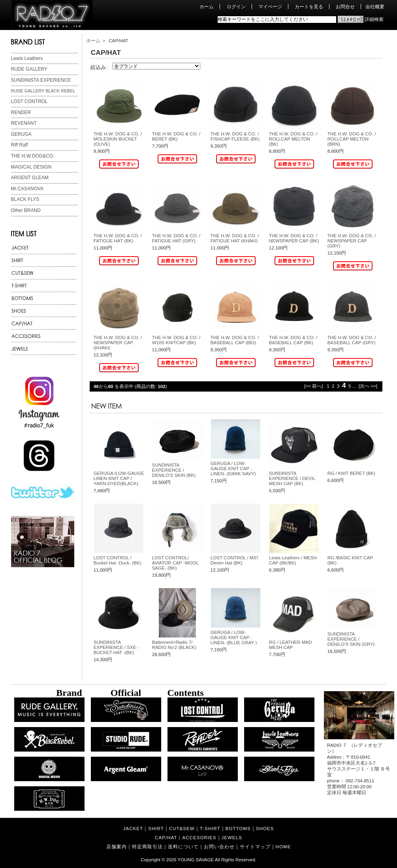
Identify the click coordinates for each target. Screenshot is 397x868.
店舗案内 (117, 846)
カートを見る (309, 7)
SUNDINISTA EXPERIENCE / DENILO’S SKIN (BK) (174, 470)
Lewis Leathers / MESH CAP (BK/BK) (293, 560)
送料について (183, 846)
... (354, 386)
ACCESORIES (199, 837)
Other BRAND (26, 210)
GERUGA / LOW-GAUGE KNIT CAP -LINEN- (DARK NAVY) (233, 468)
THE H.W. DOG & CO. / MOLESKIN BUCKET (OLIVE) (118, 139)
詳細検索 (374, 19)
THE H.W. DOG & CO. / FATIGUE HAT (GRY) (176, 238)
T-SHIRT (210, 828)
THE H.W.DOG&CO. (33, 156)
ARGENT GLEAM (30, 178)
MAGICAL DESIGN (31, 167)
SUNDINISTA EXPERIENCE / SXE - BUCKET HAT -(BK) (116, 647)
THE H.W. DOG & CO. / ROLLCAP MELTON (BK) (293, 139)
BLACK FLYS (25, 199)
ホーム (207, 7)
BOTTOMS (238, 828)
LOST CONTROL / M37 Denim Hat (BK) (235, 560)
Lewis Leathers (27, 58)
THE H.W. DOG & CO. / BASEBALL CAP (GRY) (352, 340)
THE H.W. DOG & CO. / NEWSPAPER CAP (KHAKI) (118, 342)
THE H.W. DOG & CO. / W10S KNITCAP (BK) (176, 340)
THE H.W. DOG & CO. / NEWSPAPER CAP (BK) (294, 238)
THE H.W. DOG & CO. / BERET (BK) (176, 136)
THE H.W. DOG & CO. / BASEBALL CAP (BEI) (235, 340)
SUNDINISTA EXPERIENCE (41, 80)
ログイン (236, 7)
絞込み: (99, 67)
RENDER (21, 112)
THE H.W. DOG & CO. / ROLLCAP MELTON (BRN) (352, 139)
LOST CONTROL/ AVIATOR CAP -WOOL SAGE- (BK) (175, 563)
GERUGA (21, 134)
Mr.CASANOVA (27, 189)
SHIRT (156, 828)
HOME (283, 846)
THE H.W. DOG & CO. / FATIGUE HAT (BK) (118, 238)
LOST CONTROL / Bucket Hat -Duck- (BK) (117, 560)
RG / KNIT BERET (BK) (351, 473)
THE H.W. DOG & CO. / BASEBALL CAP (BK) (293, 340)
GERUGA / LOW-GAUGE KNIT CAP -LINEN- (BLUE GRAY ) (234, 637)
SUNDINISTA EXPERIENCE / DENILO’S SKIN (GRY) (351, 639)
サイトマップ (255, 846)
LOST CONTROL (29, 101)
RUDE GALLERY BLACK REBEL (43, 91)
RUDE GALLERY (29, 69)
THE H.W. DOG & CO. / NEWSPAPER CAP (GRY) (352, 241)
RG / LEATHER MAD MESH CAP (291, 645)
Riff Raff (20, 145)
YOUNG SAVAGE (196, 860)
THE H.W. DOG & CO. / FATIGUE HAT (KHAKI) (235, 238)
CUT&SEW (182, 828)
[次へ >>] (368, 386)
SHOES (265, 828)
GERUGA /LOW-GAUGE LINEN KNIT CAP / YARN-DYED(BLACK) (119, 478)
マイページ (270, 7)
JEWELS (232, 837)
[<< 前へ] (313, 386)
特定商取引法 (147, 846)
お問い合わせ (219, 846)
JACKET (133, 828)
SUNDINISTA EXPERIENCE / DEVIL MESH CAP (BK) (292, 478)
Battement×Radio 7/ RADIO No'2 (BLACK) (174, 645)
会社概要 (375, 7)
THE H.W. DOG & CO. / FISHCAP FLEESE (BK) (235, 136)
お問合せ (345, 7)
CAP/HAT (166, 837)
